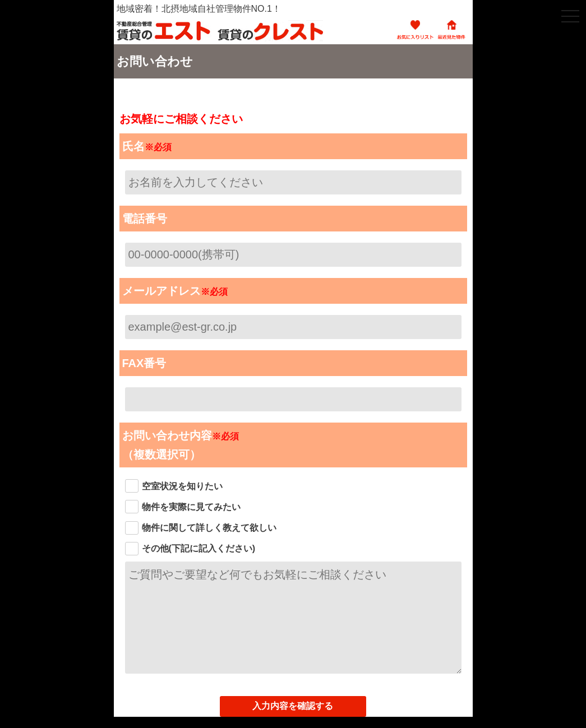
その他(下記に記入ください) (199, 548)
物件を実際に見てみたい (191, 507)
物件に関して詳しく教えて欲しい (209, 528)
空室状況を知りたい (182, 486)
